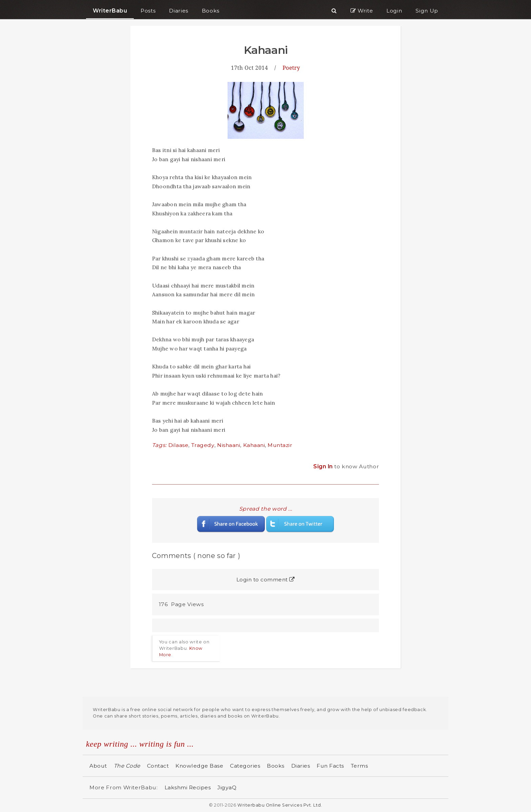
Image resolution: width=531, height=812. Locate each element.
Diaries (301, 766)
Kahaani (254, 445)
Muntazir (280, 445)
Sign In (324, 466)
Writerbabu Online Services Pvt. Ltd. (280, 805)
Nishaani (229, 445)
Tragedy (203, 445)
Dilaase (178, 445)
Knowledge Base (199, 766)
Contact (158, 766)
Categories (245, 766)
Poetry (291, 68)
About (98, 766)
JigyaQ (227, 787)
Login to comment (266, 580)
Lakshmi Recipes (188, 787)
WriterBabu (110, 11)
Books (276, 766)
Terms (359, 766)
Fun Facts (330, 766)
